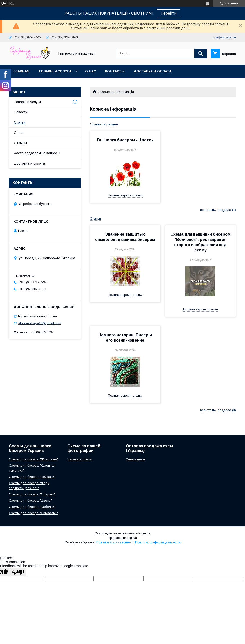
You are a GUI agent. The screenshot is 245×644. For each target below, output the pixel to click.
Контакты (115, 71)
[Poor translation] (18, 572)
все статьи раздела (216, 210)
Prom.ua (144, 533)
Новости (21, 112)
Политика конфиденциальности (158, 542)
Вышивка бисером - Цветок (125, 140)
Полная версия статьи (125, 195)
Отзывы (20, 143)
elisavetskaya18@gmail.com (40, 323)
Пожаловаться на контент (115, 542)
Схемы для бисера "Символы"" (33, 513)
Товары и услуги (55, 71)
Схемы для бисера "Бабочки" (32, 507)
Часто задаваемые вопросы (37, 153)
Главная (21, 71)
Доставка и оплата (153, 71)
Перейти (169, 13)
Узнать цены (135, 459)
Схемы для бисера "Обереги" (32, 494)
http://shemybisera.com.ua (38, 316)
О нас (91, 71)
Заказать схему (80, 459)
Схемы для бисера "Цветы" (30, 500)
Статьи (20, 122)
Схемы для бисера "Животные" (33, 459)
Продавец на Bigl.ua (122, 538)
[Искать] (201, 53)
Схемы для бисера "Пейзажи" (32, 477)
